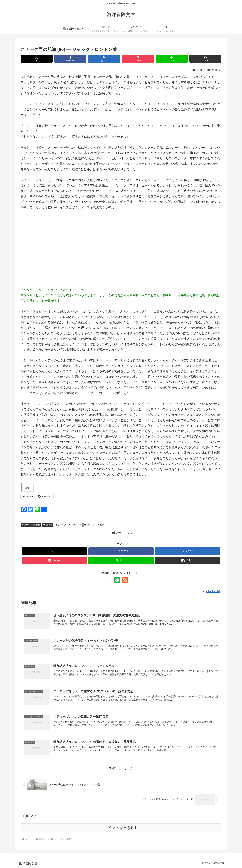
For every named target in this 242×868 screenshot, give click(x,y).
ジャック (61, 525)
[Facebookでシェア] (70, 59)
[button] (205, 59)
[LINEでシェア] (172, 59)
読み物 (48, 525)
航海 (101, 525)
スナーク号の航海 (31, 525)
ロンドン (90, 525)
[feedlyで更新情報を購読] (117, 580)
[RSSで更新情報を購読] (125, 580)
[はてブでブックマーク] (104, 59)
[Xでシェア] (37, 59)
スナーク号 (75, 525)
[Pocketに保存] (138, 59)
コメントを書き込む (121, 828)
